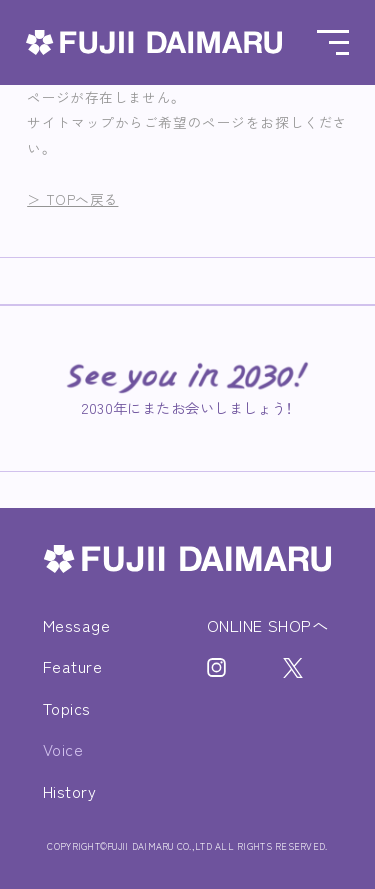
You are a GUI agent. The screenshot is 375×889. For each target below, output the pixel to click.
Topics (67, 708)
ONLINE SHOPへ (268, 625)
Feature (72, 666)
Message (76, 625)
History (69, 791)
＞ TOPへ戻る (72, 199)
